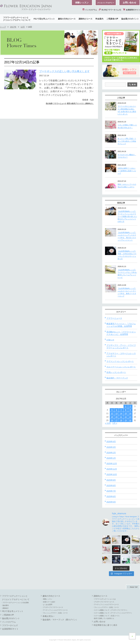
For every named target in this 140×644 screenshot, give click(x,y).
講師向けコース (86, 19)
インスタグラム (90, 10)
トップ (3, 27)
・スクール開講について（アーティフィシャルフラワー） (113, 613)
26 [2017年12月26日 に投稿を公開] (112, 420)
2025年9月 (111, 480)
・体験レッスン (47, 599)
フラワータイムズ (10, 625)
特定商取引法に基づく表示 (105, 625)
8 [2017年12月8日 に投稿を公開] (126, 410)
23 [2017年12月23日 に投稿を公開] (130, 417)
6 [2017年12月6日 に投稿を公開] (116, 410)
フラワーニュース (60, 103)
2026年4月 (111, 442)
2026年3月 (111, 447)
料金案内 (99, 19)
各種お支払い (48, 616)
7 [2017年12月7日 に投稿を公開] (121, 410)
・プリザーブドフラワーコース (52, 607)
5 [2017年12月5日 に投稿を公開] (112, 410)
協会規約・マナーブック (117, 378)
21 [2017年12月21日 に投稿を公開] (121, 417)
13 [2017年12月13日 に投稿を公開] (116, 413)
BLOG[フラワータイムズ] (110, 10)
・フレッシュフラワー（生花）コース (55, 613)
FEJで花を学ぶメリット (44, 19)
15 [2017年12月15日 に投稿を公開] (126, 413)
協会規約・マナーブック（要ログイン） (60, 620)
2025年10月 (112, 474)
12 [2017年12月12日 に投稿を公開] (112, 413)
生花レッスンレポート (116, 372)
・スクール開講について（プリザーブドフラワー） (110, 610)
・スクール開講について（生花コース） (106, 616)
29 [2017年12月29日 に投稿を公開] (126, 420)
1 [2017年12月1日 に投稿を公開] (126, 406)
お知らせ (110, 340)
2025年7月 (111, 491)
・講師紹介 (5, 608)
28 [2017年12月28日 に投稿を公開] (121, 420)
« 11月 (108, 423)
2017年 (13, 27)
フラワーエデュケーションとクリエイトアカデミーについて (17, 19)
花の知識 (49, 103)
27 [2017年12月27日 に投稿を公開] (116, 420)
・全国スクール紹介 (48, 602)
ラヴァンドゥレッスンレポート (120, 361)
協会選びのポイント (130, 19)
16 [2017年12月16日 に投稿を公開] (130, 413)
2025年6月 (111, 496)
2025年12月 (112, 464)
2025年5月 (111, 502)
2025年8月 (111, 486)
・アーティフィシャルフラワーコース (55, 610)
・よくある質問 (47, 604)
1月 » (115, 423)
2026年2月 (111, 453)
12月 (23, 27)
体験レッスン (82, 3)
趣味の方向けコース (67, 19)
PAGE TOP (134, 587)
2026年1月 (111, 458)
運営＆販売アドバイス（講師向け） (80, 103)
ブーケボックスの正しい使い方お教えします (64, 71)
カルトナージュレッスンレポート (121, 367)
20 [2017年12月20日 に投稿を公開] (116, 417)
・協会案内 (5, 605)
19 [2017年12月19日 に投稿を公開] (112, 417)
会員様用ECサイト (131, 10)
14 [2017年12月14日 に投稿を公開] (121, 413)
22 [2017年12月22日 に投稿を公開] (126, 417)
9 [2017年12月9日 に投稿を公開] (130, 410)
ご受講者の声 (112, 19)
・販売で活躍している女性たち (103, 618)
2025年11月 (112, 469)
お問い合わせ (129, 3)
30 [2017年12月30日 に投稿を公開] (130, 420)
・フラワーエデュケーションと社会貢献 (15, 603)
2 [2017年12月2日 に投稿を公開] (130, 406)
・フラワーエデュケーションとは (104, 599)
